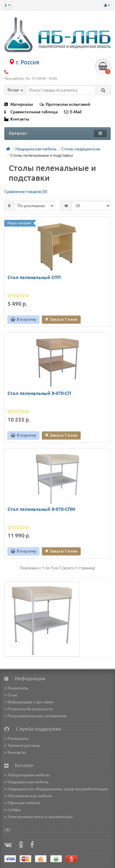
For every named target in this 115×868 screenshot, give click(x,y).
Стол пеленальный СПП (34, 277)
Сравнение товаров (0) (26, 192)
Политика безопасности (28, 709)
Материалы (19, 104)
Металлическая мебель (28, 796)
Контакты (17, 119)
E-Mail (73, 112)
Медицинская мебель (26, 782)
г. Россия (24, 62)
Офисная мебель (22, 803)
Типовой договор (22, 745)
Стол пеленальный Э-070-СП (39, 393)
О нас (11, 695)
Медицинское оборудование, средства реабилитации (56, 789)
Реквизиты (16, 688)
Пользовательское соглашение (36, 716)
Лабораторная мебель (27, 775)
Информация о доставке (29, 702)
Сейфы (13, 810)
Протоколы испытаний (65, 104)
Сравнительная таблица (31, 112)
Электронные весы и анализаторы (39, 817)
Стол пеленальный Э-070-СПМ (41, 509)
